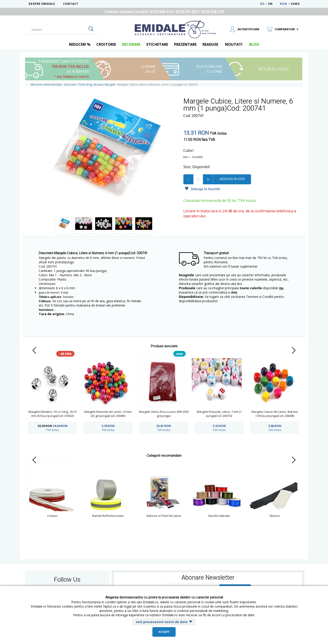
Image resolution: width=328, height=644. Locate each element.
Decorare (131, 44)
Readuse (210, 44)
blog (254, 44)
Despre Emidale (42, 4)
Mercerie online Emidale (46, 85)
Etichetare (157, 44)
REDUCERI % (80, 44)
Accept (164, 632)
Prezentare (185, 44)
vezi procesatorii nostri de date (162, 622)
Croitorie (106, 44)
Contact (71, 4)
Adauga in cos (232, 179)
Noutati (234, 44)
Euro (295, 4)
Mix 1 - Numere (194, 157)
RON (283, 4)
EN (274, 4)
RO (262, 4)
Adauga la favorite (202, 189)
